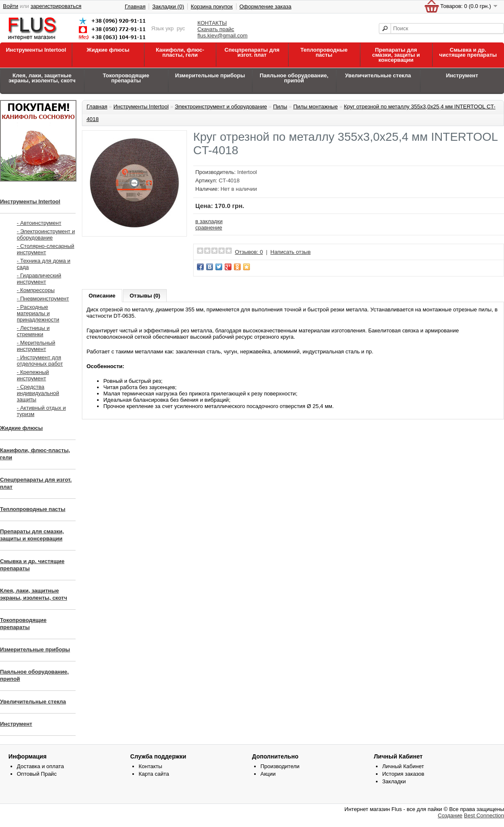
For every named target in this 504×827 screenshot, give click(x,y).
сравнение (209, 228)
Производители (280, 766)
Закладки (394, 781)
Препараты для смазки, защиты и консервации (396, 55)
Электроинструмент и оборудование (221, 107)
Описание (102, 296)
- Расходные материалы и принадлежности (38, 313)
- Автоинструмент (39, 223)
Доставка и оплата (40, 766)
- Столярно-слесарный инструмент (46, 249)
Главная (135, 7)
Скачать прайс (216, 29)
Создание (450, 815)
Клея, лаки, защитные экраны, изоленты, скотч (42, 78)
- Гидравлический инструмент (39, 279)
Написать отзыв (291, 252)
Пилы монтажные (315, 107)
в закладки (209, 221)
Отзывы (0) (145, 296)
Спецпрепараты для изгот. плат (252, 52)
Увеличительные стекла (378, 75)
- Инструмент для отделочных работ (40, 361)
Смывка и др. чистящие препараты (468, 52)
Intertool (247, 172)
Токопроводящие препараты (126, 78)
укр (169, 28)
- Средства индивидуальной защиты (38, 393)
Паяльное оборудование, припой (294, 78)
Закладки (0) (168, 7)
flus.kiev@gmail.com (222, 36)
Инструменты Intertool (36, 50)
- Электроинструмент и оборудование (46, 234)
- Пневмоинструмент (43, 299)
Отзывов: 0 (249, 252)
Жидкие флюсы (108, 50)
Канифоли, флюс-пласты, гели (180, 52)
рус (181, 28)
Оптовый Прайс (37, 774)
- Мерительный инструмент (36, 346)
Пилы (280, 107)
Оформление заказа (265, 7)
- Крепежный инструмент (33, 375)
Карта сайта (154, 774)
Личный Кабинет (403, 766)
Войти (10, 6)
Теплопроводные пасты (324, 52)
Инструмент (462, 75)
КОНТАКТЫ (212, 23)
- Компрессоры (36, 290)
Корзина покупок (212, 7)
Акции (268, 774)
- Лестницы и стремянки (33, 331)
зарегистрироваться (56, 6)
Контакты (150, 766)
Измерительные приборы (210, 75)
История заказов (403, 774)
